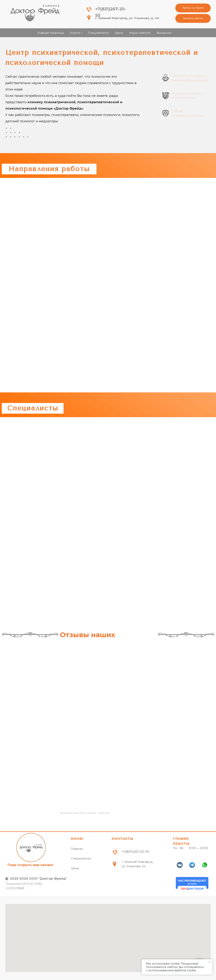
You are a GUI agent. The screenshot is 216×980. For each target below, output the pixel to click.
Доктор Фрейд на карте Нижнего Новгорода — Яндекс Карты (85, 813)
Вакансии (164, 33)
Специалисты (98, 33)
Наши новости (140, 33)
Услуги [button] (75, 33)
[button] (193, 8)
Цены (119, 33)
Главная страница (51, 33)
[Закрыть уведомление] (210, 962)
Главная (77, 849)
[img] (35, 13)
